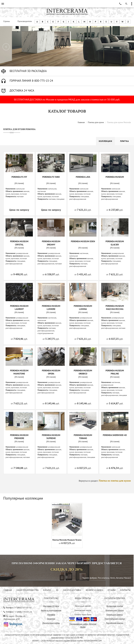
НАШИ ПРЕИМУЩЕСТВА (27, 590)
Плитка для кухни (96, 122)
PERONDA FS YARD (51, 177)
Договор (51, 614)
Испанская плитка (115, 606)
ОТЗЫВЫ (112, 590)
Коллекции (105, 141)
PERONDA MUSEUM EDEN (83, 241)
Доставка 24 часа (51, 606)
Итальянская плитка (115, 610)
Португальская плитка (115, 619)
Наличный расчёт (83, 606)
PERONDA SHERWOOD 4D (115, 435)
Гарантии (51, 619)
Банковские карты (83, 610)
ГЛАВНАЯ (8, 590)
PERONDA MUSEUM (115, 177)
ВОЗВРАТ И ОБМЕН (94, 590)
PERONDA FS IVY (19, 177)
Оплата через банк (83, 614)
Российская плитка (115, 623)
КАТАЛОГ (47, 590)
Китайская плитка (115, 614)
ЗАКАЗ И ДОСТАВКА (72, 590)
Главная (81, 122)
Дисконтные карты (51, 623)
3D (57, 590)
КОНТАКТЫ (125, 590)
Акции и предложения (51, 610)
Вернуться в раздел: (105, 481)
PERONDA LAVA (83, 177)
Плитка (124, 141)
